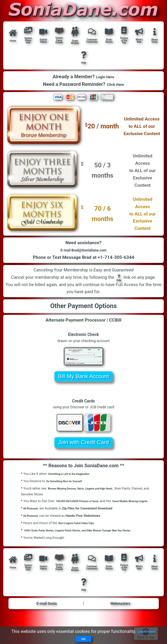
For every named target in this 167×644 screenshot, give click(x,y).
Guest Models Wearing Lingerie (44, 515)
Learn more (146, 631)
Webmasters (120, 621)
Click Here (115, 89)
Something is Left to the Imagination (74, 482)
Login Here (105, 81)
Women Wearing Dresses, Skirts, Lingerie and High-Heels (89, 497)
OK (84, 638)
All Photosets (32, 521)
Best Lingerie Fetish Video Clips (81, 536)
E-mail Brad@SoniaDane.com (83, 256)
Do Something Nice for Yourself (69, 489)
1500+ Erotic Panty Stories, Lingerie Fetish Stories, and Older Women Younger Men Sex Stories (92, 544)
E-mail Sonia (47, 621)
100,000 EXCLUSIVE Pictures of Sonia (83, 509)
